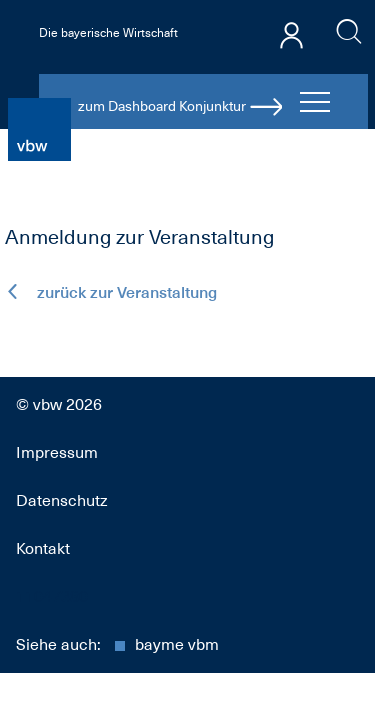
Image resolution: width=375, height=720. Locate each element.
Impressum (57, 453)
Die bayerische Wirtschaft (108, 33)
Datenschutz (62, 501)
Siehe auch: (117, 645)
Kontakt (43, 549)
